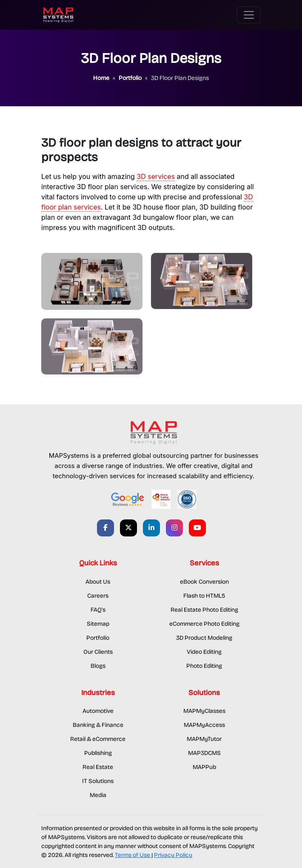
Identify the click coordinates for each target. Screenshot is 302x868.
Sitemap (98, 624)
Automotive (98, 711)
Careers (98, 596)
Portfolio (98, 638)
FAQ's (98, 610)
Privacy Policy (173, 855)
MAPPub (204, 767)
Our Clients (98, 652)
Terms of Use (133, 855)
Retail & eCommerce (98, 739)
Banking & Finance (98, 725)
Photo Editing (204, 666)
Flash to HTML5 (204, 596)
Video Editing (204, 652)
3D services (156, 176)
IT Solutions (98, 781)
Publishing (98, 753)
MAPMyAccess (204, 725)
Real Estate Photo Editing (204, 610)
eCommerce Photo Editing (204, 624)
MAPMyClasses (204, 711)
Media (98, 795)
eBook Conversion (204, 582)
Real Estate (98, 767)
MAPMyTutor (204, 739)
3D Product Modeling (204, 638)
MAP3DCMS (204, 753)
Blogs (98, 666)
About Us (98, 582)
